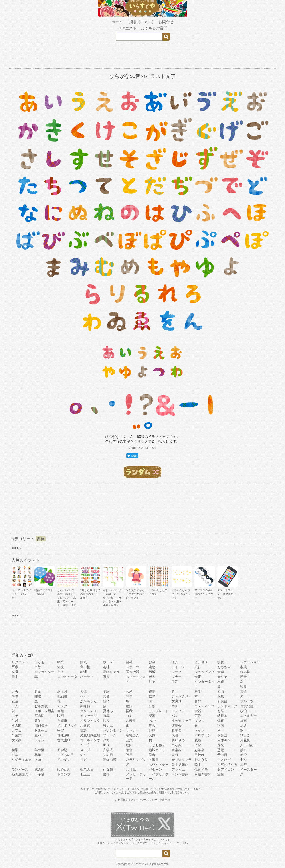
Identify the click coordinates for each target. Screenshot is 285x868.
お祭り (222, 711)
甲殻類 (177, 745)
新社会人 (133, 735)
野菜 (38, 691)
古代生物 (64, 740)
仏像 (198, 745)
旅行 (198, 667)
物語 (129, 706)
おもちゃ (224, 667)
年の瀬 (39, 750)
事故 (38, 667)
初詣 (15, 750)
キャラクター (44, 672)
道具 (175, 662)
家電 (15, 672)
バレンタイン (113, 730)
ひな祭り (110, 769)
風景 (221, 696)
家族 (243, 667)
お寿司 (131, 721)
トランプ (64, 774)
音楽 (221, 672)
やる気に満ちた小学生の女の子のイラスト (135, 594)
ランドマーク (227, 706)
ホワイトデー (159, 765)
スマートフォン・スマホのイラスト (227, 594)
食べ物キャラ (182, 721)
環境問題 (247, 706)
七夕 (243, 760)
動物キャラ (111, 672)
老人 (152, 677)
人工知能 (247, 745)
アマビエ (178, 769)
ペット (85, 696)
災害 (15, 691)
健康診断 (64, 735)
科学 (198, 691)
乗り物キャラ (182, 760)
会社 (129, 662)
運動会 (177, 725)
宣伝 (221, 774)
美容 (106, 696)
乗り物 (222, 677)
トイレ (199, 730)
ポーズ (108, 662)
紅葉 (15, 755)
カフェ (17, 730)
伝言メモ (201, 769)
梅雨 (243, 721)
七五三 (85, 774)
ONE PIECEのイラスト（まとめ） (21, 594)
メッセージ (88, 716)
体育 (221, 721)
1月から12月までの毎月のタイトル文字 (90, 594)
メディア (178, 711)
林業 (38, 755)
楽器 (152, 716)
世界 (152, 696)
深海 (106, 740)
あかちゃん (88, 701)
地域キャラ (157, 750)
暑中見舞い (180, 765)
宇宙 (61, 730)
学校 (221, 662)
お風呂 (222, 701)
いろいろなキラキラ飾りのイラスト (181, 594)
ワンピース (20, 769)
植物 (106, 701)
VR (82, 755)
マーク (177, 672)
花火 (221, 745)
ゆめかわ (64, 769)
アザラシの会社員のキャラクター (204, 594)
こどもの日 (66, 755)
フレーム (110, 735)
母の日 (222, 755)
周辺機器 (41, 725)
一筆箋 (39, 774)
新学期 (62, 750)
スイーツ (178, 667)
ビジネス (201, 662)
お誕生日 (41, 730)
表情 (221, 691)
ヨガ (83, 760)
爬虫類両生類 (90, 735)
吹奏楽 (177, 730)
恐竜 (221, 750)
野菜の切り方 (227, 765)
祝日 (129, 755)
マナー (177, 677)
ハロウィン (203, 735)
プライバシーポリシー (144, 800)
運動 (152, 691)
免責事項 (165, 800)
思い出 (108, 725)
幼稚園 (222, 716)
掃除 (15, 696)
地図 (129, 745)
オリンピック (90, 721)
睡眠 (38, 696)
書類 (61, 711)
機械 (152, 672)
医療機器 (133, 672)
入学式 (108, 750)
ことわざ (224, 760)
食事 (198, 677)
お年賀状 (41, 706)
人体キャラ (226, 740)
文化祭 (17, 740)
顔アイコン (226, 769)
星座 (243, 765)
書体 (41, 539)
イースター (248, 769)
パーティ (87, 677)
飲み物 (245, 672)
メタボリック (67, 725)
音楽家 (177, 750)
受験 (106, 691)
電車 (106, 716)
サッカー (133, 730)
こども (39, 662)
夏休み (108, 711)
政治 (243, 711)
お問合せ (166, 22)
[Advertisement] (142, 57)
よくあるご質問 (154, 28)
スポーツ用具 (44, 711)
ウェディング (204, 706)
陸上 (198, 765)
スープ (85, 750)
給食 (129, 750)
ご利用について (141, 22)
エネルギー (248, 716)
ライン (39, 740)
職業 (61, 662)
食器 (198, 711)
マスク (62, 706)
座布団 (39, 716)
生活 (175, 682)
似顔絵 (62, 696)
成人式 (39, 769)
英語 (83, 730)
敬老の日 (87, 769)
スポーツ (133, 667)
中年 (15, 716)
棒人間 (17, 725)
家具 (106, 677)
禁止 (243, 750)
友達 (221, 682)
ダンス (199, 721)
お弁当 (222, 735)
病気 (83, 662)
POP (152, 721)
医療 (15, 667)
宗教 (198, 716)
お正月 (62, 691)
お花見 (245, 740)
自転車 (62, 721)
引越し (17, 721)
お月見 (131, 769)
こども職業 (157, 745)
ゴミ (129, 716)
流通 (243, 725)
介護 (152, 706)
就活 (15, 701)
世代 (106, 745)
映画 (61, 716)
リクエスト (127, 28)
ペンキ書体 (180, 774)
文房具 (177, 701)
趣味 (106, 667)
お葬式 (85, 725)
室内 (221, 725)
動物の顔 (110, 760)
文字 (61, 672)
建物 (152, 667)
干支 (15, 706)
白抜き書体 (203, 774)
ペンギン (64, 760)
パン (175, 716)
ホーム (117, 22)
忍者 (152, 755)
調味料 (85, 706)
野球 (152, 730)
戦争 (129, 696)
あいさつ (178, 740)
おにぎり (201, 760)
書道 (175, 755)
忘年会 (199, 750)
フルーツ (247, 701)
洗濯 (175, 735)
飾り (106, 721)
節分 (243, 755)
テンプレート (159, 711)
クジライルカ (22, 760)
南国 (175, 706)
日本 (15, 677)
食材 (198, 701)
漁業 (129, 740)
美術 (243, 691)
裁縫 (198, 740)
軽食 (243, 686)
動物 (152, 682)
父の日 (108, 755)
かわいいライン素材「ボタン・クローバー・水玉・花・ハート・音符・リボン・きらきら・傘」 (67, 602)
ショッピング (204, 672)
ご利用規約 (122, 800)
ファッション (250, 662)
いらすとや (137, 864)
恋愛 (129, 691)
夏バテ (39, 735)
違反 (61, 667)
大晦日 (154, 760)
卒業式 (17, 735)
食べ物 (85, 667)
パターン (155, 769)
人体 (83, 691)
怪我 (129, 711)
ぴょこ (245, 735)
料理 (83, 672)
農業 (38, 721)
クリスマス (88, 711)
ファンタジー (182, 696)
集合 (152, 725)
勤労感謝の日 (22, 774)
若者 (243, 677)
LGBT (39, 760)
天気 (152, 735)
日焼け (199, 755)
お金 (152, 662)
